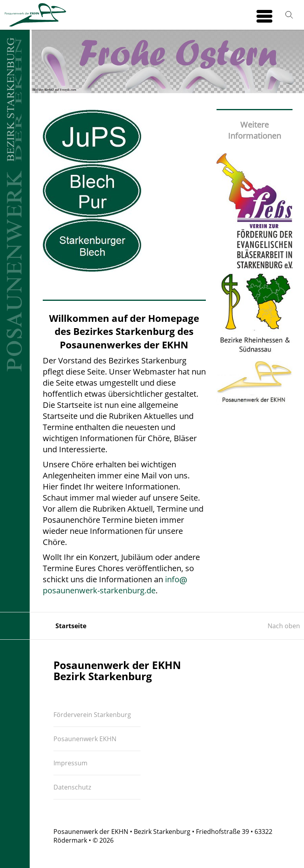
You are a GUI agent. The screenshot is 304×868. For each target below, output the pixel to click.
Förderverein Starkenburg (92, 715)
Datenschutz (72, 787)
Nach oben (284, 626)
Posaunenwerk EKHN (85, 739)
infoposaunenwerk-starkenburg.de (115, 585)
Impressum (70, 763)
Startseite (71, 626)
